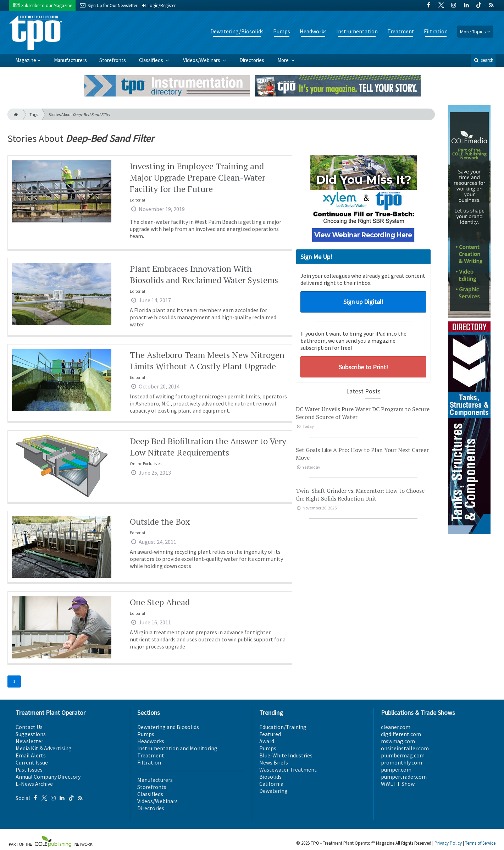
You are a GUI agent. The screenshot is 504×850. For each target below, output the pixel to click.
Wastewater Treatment (288, 769)
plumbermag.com (403, 755)
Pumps (282, 31)
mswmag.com (398, 741)
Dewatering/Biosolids (237, 31)
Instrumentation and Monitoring (177, 748)
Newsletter (29, 741)
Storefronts (113, 60)
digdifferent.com (401, 734)
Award (267, 741)
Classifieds (152, 60)
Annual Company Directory (48, 777)
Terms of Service (480, 843)
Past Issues (29, 769)
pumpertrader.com (404, 777)
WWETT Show (398, 784)
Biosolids (270, 777)
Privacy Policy (448, 843)
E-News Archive (34, 784)
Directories (252, 60)
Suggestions (31, 734)
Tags (34, 114)
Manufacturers (70, 60)
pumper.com (396, 769)
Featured (270, 734)
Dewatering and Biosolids (168, 727)
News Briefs (274, 762)
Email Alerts (31, 755)
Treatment (401, 31)
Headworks (313, 31)
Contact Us (29, 727)
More (284, 60)
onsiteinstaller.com (405, 748)
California (271, 784)
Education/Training (283, 727)
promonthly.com (401, 762)
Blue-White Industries (286, 755)
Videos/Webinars (202, 60)
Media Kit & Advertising (44, 748)
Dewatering (273, 791)
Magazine (26, 60)
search (483, 60)
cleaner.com (396, 727)
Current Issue (32, 762)
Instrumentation (357, 31)
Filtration (436, 31)
